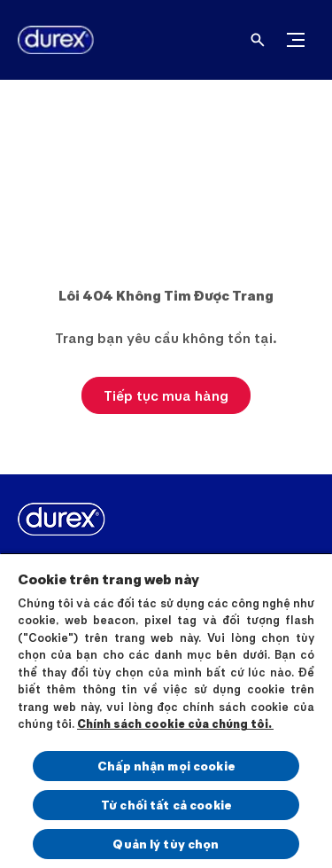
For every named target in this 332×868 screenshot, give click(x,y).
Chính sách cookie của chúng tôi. (175, 723)
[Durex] (49, 40)
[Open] (258, 40)
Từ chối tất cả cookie (166, 805)
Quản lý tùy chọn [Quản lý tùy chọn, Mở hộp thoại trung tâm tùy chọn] (166, 844)
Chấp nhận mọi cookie (166, 766)
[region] (166, 710)
